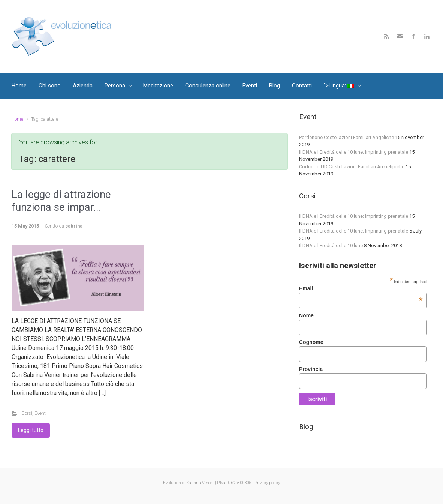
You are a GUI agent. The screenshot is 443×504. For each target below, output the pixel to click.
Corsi (27, 413)
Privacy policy (267, 483)
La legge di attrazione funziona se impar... (61, 201)
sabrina (74, 226)
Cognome (311, 342)
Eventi (41, 413)
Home (17, 119)
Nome (306, 315)
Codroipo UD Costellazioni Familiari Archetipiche (352, 167)
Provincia (311, 369)
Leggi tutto (31, 430)
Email (361, 288)
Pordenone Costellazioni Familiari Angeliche (346, 137)
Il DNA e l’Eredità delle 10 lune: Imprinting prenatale (354, 152)
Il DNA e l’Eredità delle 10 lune (331, 245)
